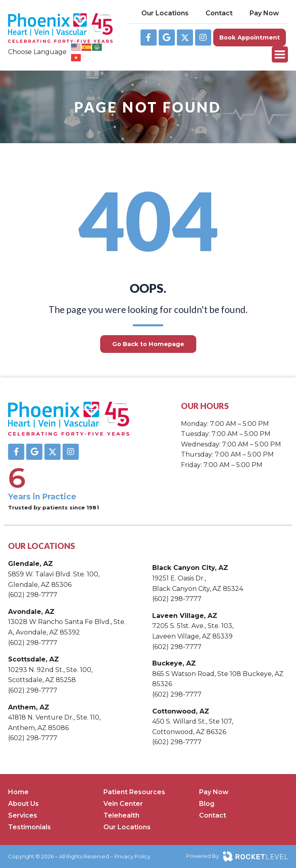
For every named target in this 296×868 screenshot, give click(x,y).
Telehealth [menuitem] (121, 815)
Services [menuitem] (23, 815)
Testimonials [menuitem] (29, 827)
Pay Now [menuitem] (214, 792)
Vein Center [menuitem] (123, 804)
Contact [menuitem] (213, 815)
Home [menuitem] (18, 792)
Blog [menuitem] (207, 804)
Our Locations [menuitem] (127, 827)
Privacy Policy (132, 856)
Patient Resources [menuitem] (134, 792)
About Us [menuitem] (23, 804)
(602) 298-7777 (33, 595)
